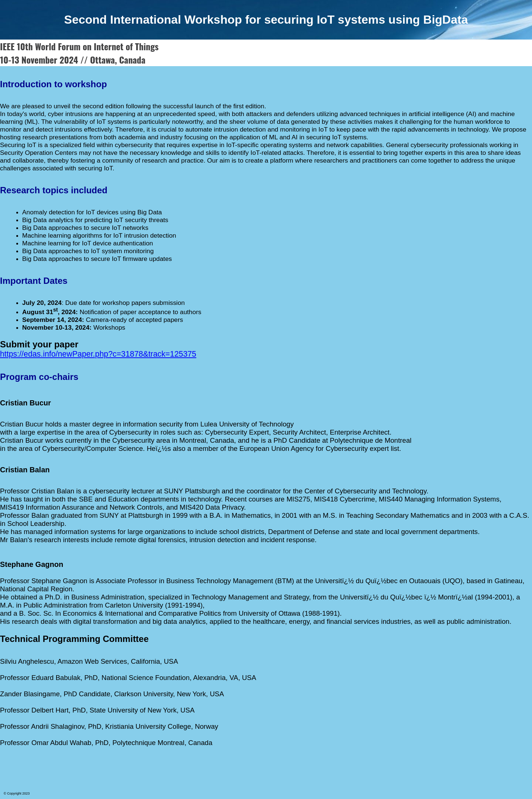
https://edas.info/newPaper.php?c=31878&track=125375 (98, 354)
